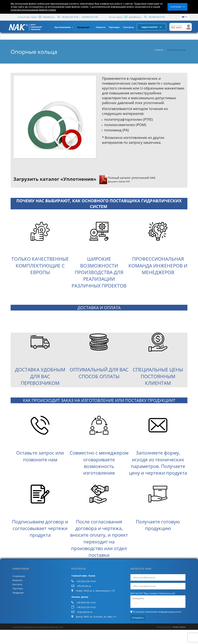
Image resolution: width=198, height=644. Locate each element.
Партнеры (114, 27)
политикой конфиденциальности (163, 612)
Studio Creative (179, 627)
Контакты (129, 27)
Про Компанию (64, 27)
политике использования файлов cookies (33, 10)
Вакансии (17, 580)
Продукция (85, 27)
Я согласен (176, 7)
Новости (101, 27)
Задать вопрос (150, 27)
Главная (159, 50)
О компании (19, 576)
